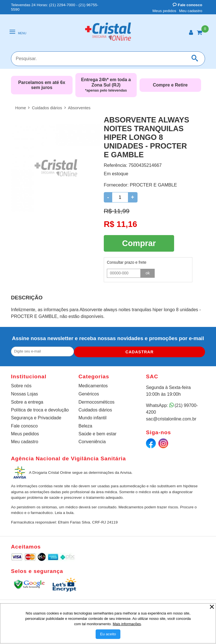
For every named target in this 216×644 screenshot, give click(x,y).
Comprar (139, 242)
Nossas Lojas (24, 393)
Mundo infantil (93, 417)
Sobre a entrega (27, 401)
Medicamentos (93, 385)
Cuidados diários (95, 409)
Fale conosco (187, 5)
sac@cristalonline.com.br (171, 418)
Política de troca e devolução (40, 409)
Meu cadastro (191, 11)
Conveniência (92, 441)
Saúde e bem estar (97, 433)
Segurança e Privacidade (36, 417)
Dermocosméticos (96, 401)
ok (148, 271)
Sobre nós (21, 385)
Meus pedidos (164, 11)
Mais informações (127, 624)
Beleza (85, 425)
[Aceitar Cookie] (108, 634)
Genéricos (89, 393)
